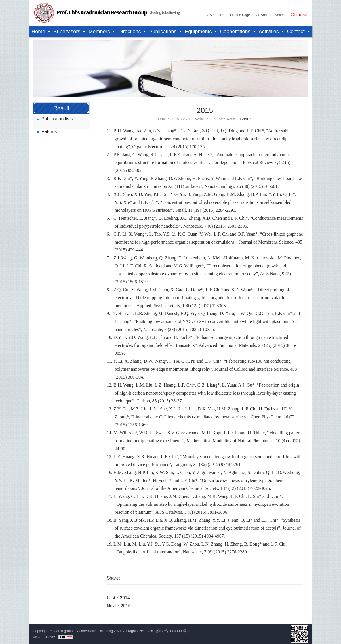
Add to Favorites (273, 15)
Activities (269, 32)
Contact (296, 32)
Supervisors (67, 32)
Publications (163, 32)
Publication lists (57, 119)
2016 (126, 606)
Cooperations (235, 32)
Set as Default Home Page (230, 15)
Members (99, 32)
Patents (49, 132)
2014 (125, 598)
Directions (129, 32)
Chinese (299, 15)
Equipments (198, 32)
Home (38, 32)
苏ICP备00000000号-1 (173, 631)
